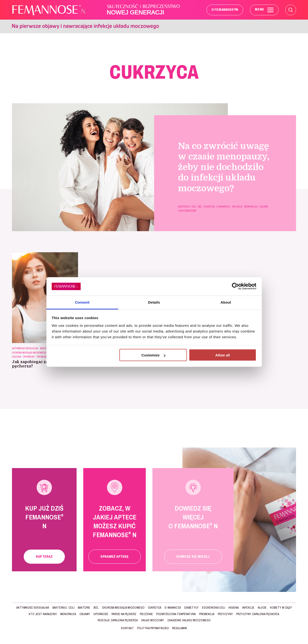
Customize (153, 355)
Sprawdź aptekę (115, 557)
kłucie (262, 608)
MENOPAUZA (251, 207)
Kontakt (127, 628)
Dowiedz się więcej (193, 557)
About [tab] (226, 302)
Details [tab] (154, 302)
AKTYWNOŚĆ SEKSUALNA (25, 348)
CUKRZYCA (209, 207)
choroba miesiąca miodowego (29, 353)
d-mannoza (223, 207)
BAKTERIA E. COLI (187, 207)
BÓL (200, 207)
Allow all (223, 355)
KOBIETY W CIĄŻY (281, 608)
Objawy (264, 207)
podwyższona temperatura (176, 614)
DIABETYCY (191, 608)
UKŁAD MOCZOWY (187, 211)
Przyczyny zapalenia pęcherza (258, 614)
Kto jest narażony (43, 614)
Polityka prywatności (153, 628)
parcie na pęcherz (124, 614)
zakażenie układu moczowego (189, 620)
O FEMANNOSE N (225, 10)
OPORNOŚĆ (29, 357)
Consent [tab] (82, 302)
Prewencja (43, 357)
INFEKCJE (237, 207)
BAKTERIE (84, 608)
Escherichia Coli (214, 608)
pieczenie (146, 614)
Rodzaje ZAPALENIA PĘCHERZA (118, 620)
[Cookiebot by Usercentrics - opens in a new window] (235, 286)
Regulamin (179, 628)
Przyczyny (225, 614)
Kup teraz (44, 557)
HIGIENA (17, 357)
